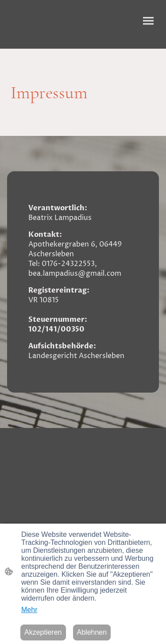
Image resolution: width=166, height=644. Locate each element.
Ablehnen (92, 632)
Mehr (29, 610)
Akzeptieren (43, 632)
